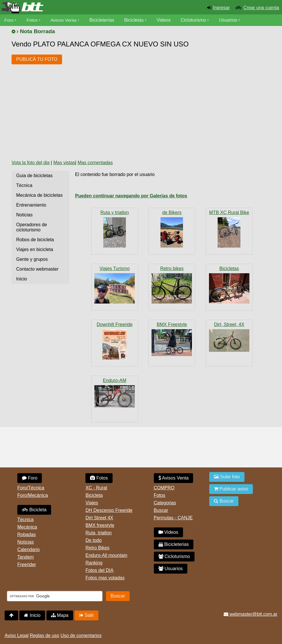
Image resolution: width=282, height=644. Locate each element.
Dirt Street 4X (99, 518)
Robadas (27, 535)
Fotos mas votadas (105, 578)
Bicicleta (34, 510)
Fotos (33, 20)
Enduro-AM (115, 380)
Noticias (24, 215)
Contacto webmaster (37, 269)
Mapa (60, 615)
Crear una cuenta (261, 8)
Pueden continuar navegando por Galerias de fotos (131, 196)
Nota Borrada (38, 31)
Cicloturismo (195, 20)
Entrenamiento (31, 205)
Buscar (161, 510)
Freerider (27, 565)
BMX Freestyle (172, 324)
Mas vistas (64, 163)
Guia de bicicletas (34, 176)
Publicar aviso (231, 489)
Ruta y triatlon (115, 213)
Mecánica (27, 527)
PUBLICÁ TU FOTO (37, 59)
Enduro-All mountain (106, 555)
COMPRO (164, 488)
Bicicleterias (174, 544)
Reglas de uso (44, 635)
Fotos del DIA (99, 570)
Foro (9, 20)
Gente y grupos (32, 259)
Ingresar (222, 8)
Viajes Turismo (115, 268)
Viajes (92, 503)
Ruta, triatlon (99, 533)
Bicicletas (136, 20)
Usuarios (230, 20)
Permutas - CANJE (173, 518)
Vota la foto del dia (31, 163)
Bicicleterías (103, 20)
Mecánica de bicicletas (39, 195)
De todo (94, 540)
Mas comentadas (95, 163)
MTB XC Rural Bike (229, 213)
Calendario (28, 550)
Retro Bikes (97, 548)
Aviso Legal (16, 635)
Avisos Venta (65, 20)
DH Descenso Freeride (109, 510)
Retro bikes (172, 268)
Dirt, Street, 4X (229, 324)
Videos (165, 20)
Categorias (165, 503)
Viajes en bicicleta (35, 249)
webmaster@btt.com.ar (251, 614)
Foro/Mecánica (33, 495)
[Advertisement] (117, 112)
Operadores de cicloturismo (32, 227)
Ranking (94, 563)
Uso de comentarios (81, 635)
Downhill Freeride (115, 324)
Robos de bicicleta (35, 240)
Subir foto (227, 477)
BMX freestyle (100, 525)
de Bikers (172, 213)
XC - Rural (96, 488)
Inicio (22, 279)
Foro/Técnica (31, 488)
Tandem (26, 557)
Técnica (24, 185)
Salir (86, 615)
